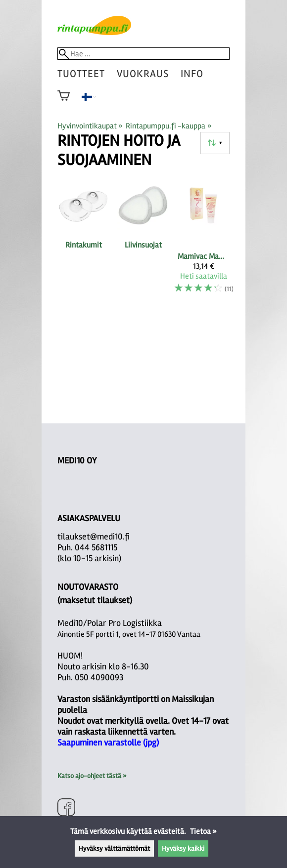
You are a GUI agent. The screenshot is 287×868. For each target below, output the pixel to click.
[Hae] (143, 54)
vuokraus (143, 74)
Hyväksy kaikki (183, 848)
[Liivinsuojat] (143, 242)
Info (192, 74)
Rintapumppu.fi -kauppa (168, 126)
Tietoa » (203, 831)
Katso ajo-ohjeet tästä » (92, 776)
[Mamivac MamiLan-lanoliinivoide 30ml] (204, 242)
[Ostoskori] (64, 102)
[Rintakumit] (83, 242)
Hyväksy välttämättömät (114, 848)
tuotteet (81, 74)
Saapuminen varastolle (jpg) (108, 743)
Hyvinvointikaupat (90, 126)
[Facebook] (66, 808)
